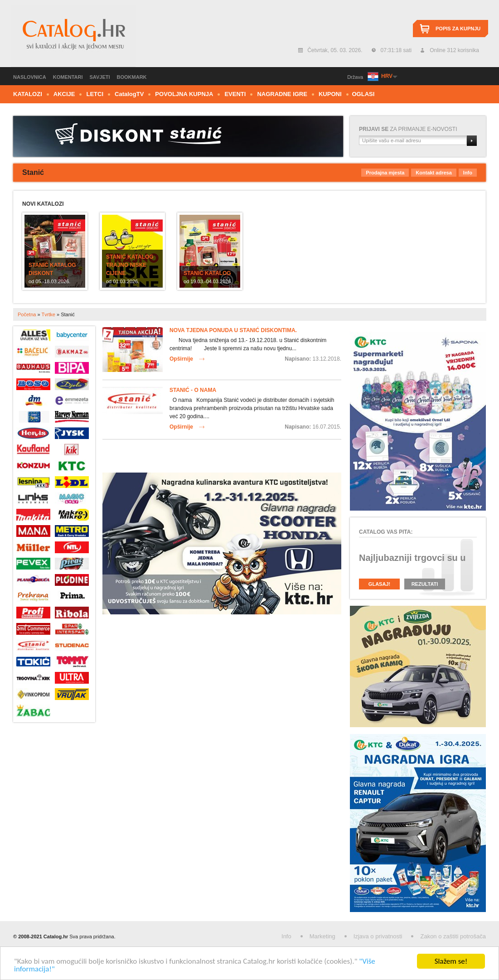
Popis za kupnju (458, 29)
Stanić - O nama (193, 390)
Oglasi (363, 94)
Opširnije (181, 359)
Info (468, 173)
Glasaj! (379, 584)
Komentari (68, 77)
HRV (387, 76)
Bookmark (132, 77)
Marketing (322, 936)
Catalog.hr (73, 36)
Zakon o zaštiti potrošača (453, 936)
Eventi (235, 94)
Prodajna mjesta (385, 173)
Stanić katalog (207, 273)
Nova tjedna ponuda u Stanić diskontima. (233, 330)
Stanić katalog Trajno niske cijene (130, 265)
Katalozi (28, 94)
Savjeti (100, 77)
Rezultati (425, 584)
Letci (95, 94)
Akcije (64, 94)
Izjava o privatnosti (378, 936)
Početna (27, 314)
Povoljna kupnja (184, 94)
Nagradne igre (282, 94)
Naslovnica (30, 77)
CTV (129, 94)
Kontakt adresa (434, 173)
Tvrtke (48, 314)
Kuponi (330, 94)
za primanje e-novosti (408, 129)
